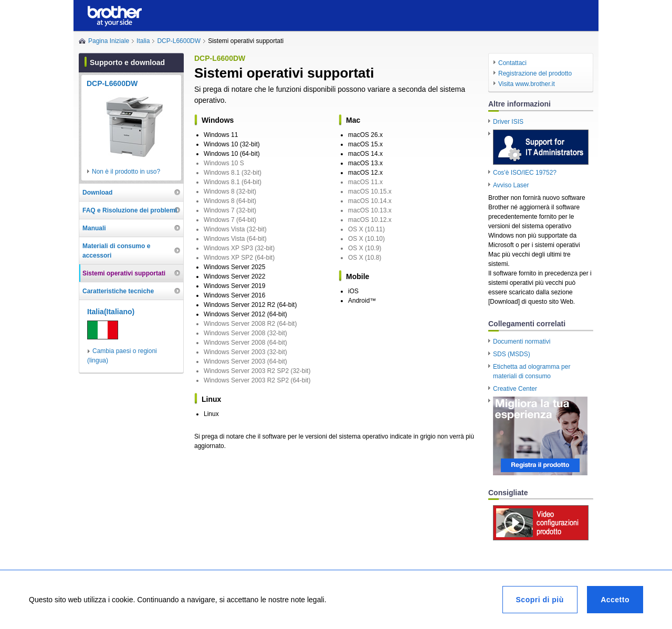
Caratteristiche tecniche (118, 291)
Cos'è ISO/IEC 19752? (525, 173)
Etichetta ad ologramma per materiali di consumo (532, 371)
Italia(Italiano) (111, 312)
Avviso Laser (511, 185)
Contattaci (512, 63)
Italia (143, 41)
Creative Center (515, 389)
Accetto (615, 600)
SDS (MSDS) (512, 354)
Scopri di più (540, 600)
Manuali (94, 228)
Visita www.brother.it (527, 84)
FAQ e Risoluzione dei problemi (130, 210)
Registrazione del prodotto (535, 73)
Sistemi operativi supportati (124, 273)
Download (97, 193)
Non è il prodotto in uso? (126, 172)
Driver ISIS (508, 122)
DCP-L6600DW (179, 41)
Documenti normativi (522, 342)
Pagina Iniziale (109, 41)
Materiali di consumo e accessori (116, 251)
